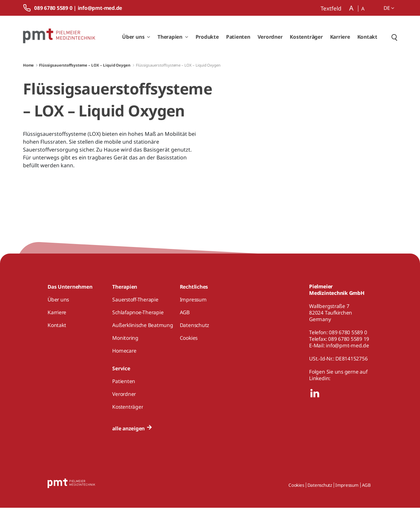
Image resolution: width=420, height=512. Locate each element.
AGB (366, 489)
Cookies (296, 489)
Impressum (347, 489)
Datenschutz (320, 489)
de (389, 8)
